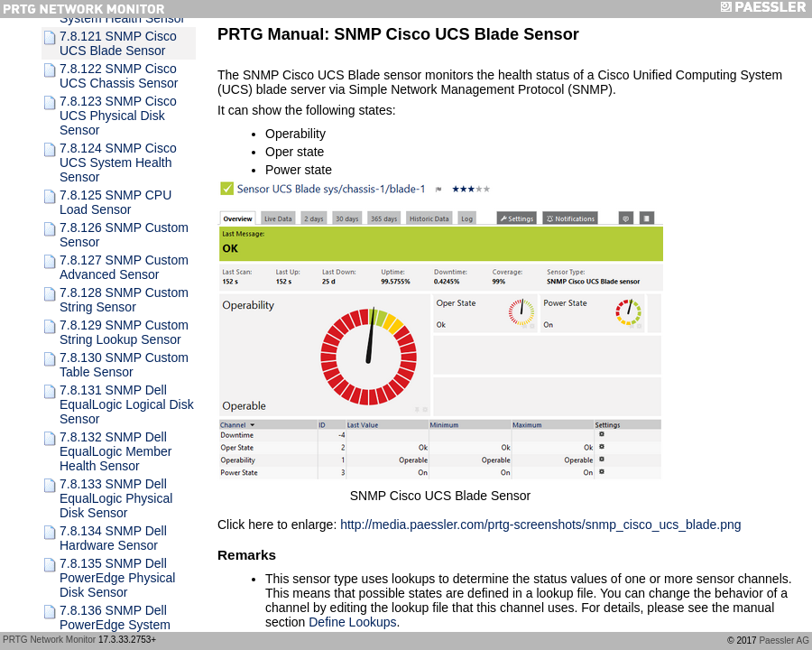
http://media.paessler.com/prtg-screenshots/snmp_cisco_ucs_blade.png (540, 525)
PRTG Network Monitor (49, 640)
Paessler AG (784, 641)
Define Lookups (352, 622)
